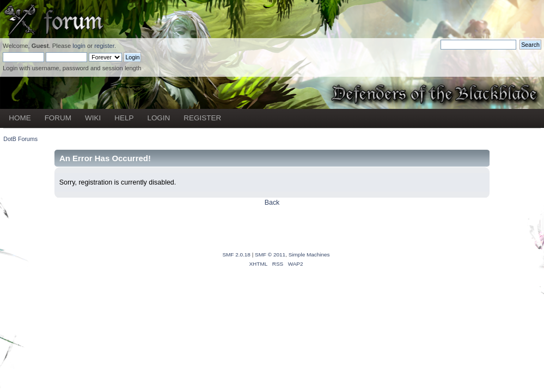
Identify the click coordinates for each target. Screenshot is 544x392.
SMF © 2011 (270, 255)
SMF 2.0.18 (236, 255)
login (79, 46)
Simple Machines (309, 255)
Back (272, 203)
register (104, 46)
